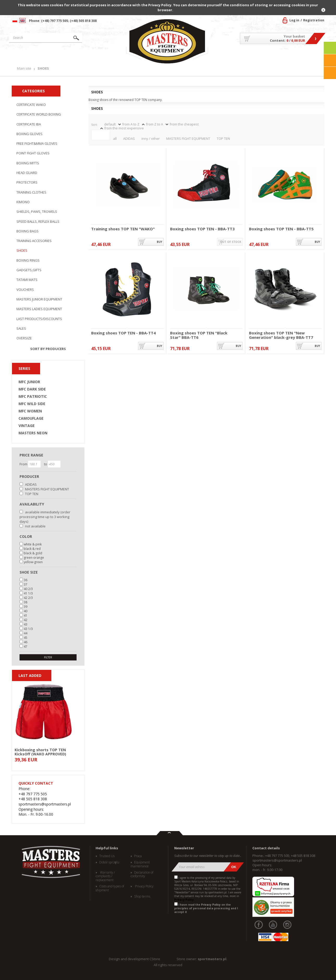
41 (26, 615)
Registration (314, 20)
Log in (294, 20)
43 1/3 (28, 629)
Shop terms (142, 897)
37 (26, 584)
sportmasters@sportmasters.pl (277, 860)
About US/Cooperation (237, 56)
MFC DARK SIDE (32, 389)
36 (26, 580)
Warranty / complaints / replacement (105, 876)
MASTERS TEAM (283, 56)
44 (26, 633)
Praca (138, 856)
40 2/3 (28, 589)
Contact (312, 56)
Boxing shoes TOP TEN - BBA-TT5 (281, 229)
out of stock (231, 242)
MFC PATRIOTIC (33, 396)
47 (26, 647)
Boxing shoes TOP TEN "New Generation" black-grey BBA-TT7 (281, 335)
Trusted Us (107, 856)
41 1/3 (28, 593)
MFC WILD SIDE (32, 404)
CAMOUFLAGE (31, 418)
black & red (32, 549)
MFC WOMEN (30, 411)
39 (26, 607)
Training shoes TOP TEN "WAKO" (123, 229)
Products (78, 56)
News (114, 56)
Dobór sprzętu (109, 862)
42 (26, 620)
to (46, 464)
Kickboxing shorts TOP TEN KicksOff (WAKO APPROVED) (40, 752)
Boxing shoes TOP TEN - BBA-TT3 (202, 229)
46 (26, 642)
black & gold (33, 553)
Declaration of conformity (142, 874)
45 (26, 638)
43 (26, 624)
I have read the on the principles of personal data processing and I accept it (206, 908)
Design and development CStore (135, 959)
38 (26, 602)
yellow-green (33, 562)
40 (26, 611)
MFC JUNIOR (29, 382)
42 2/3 (28, 598)
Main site (33, 56)
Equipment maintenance (140, 864)
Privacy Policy (144, 886)
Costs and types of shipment (110, 888)
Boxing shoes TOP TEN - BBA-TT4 (123, 333)
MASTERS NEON (33, 433)
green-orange (34, 558)
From (24, 464)
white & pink (33, 544)
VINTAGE (27, 426)
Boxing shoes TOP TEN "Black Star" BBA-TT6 (199, 335)
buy (160, 242)
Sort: (94, 125)
